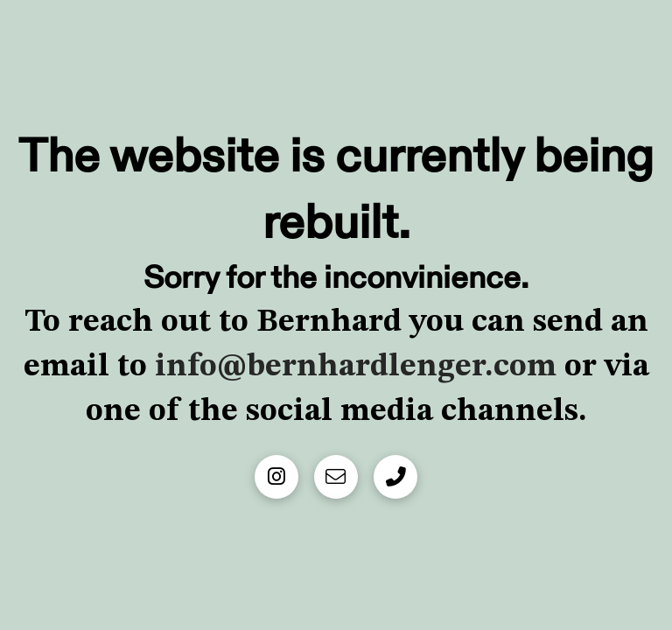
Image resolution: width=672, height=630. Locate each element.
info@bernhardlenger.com (352, 367)
